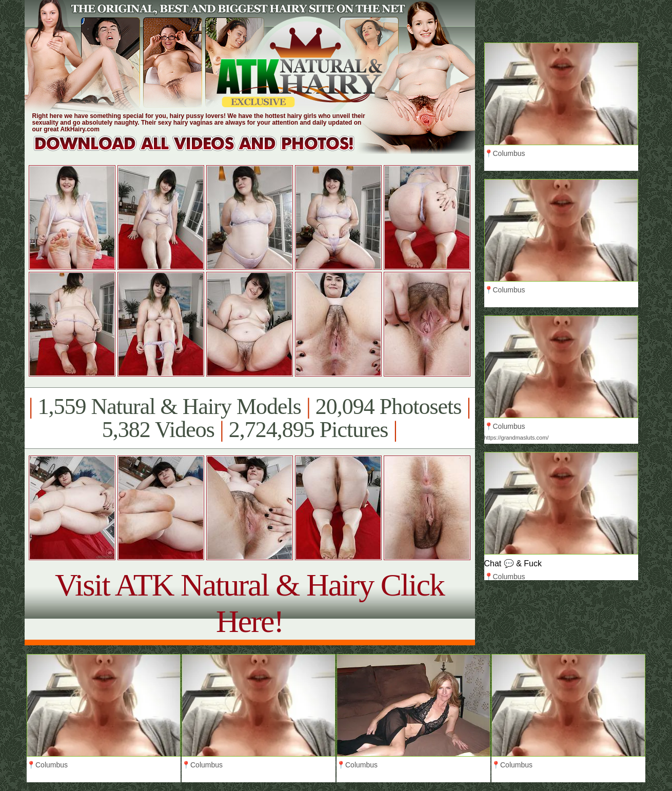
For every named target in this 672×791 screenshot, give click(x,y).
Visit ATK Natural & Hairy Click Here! (250, 603)
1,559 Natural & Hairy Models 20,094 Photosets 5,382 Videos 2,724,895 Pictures (250, 418)
